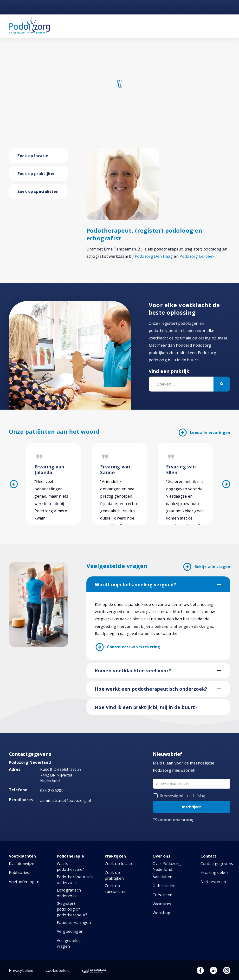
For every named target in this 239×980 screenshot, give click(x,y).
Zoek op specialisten (38, 191)
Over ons (161, 856)
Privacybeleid (21, 970)
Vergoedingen (70, 931)
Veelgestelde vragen (69, 943)
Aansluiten (163, 877)
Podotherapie (71, 856)
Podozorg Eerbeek (197, 256)
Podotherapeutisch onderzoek (75, 880)
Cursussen (163, 895)
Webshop (161, 913)
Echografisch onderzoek (69, 893)
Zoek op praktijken (37, 174)
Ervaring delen (214, 872)
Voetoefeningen (24, 882)
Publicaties (19, 872)
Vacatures (162, 904)
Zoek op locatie (33, 156)
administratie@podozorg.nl (66, 800)
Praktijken (115, 856)
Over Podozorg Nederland (167, 866)
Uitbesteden (164, 886)
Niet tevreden (213, 882)
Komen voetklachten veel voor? (133, 671)
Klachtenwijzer (23, 864)
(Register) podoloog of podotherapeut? (72, 909)
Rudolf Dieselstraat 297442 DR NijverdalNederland (61, 775)
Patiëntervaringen (74, 922)
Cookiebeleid (58, 970)
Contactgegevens (217, 864)
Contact (209, 856)
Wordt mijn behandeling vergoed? (136, 585)
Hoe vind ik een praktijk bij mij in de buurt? (146, 707)
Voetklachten (23, 856)
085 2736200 (52, 791)
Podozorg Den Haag (154, 256)
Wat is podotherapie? (71, 866)
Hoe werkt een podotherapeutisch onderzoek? (151, 689)
